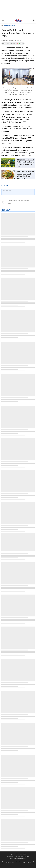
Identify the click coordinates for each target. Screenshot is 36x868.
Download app (10, 863)
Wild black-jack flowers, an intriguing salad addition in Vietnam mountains (25, 175)
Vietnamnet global (10, 26)
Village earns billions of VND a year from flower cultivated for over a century (25, 163)
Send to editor (26, 863)
